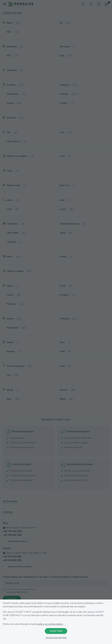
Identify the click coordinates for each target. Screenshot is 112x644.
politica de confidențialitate (50, 624)
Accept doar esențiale (56, 638)
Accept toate (56, 631)
